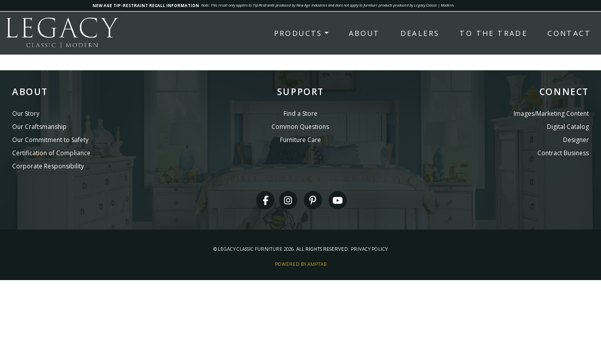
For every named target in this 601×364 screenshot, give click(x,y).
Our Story (26, 113)
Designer (576, 140)
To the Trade (493, 33)
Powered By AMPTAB (301, 264)
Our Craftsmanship (39, 127)
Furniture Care (300, 140)
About (364, 33)
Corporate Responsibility (48, 166)
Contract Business (563, 153)
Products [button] (298, 33)
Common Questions (300, 127)
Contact (569, 33)
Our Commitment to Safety (50, 140)
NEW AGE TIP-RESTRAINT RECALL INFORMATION (146, 5)
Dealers (420, 33)
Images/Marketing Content (551, 113)
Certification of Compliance (51, 153)
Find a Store (300, 113)
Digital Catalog (568, 127)
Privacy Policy (369, 249)
